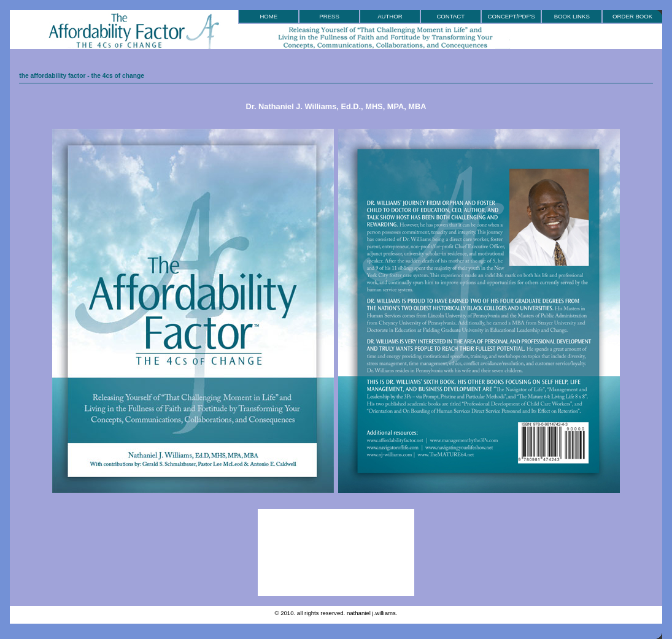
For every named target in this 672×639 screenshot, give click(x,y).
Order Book (632, 16)
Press (329, 16)
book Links (572, 16)
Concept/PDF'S (512, 16)
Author (390, 16)
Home (268, 16)
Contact (450, 16)
